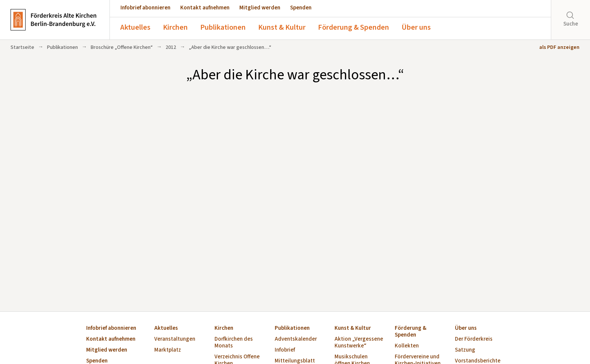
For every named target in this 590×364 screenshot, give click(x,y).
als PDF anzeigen (559, 47)
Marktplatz (168, 350)
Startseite (22, 47)
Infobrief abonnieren (145, 8)
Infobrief (285, 350)
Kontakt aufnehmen (205, 8)
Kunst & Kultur (282, 27)
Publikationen (223, 27)
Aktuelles (135, 27)
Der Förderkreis (474, 339)
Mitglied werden (260, 8)
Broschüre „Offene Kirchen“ (122, 47)
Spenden (301, 8)
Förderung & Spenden (354, 27)
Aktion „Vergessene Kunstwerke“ (359, 343)
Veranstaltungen (175, 339)
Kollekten (407, 346)
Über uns (416, 27)
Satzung (465, 350)
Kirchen (175, 27)
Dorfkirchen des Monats (234, 343)
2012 (171, 47)
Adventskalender (296, 339)
